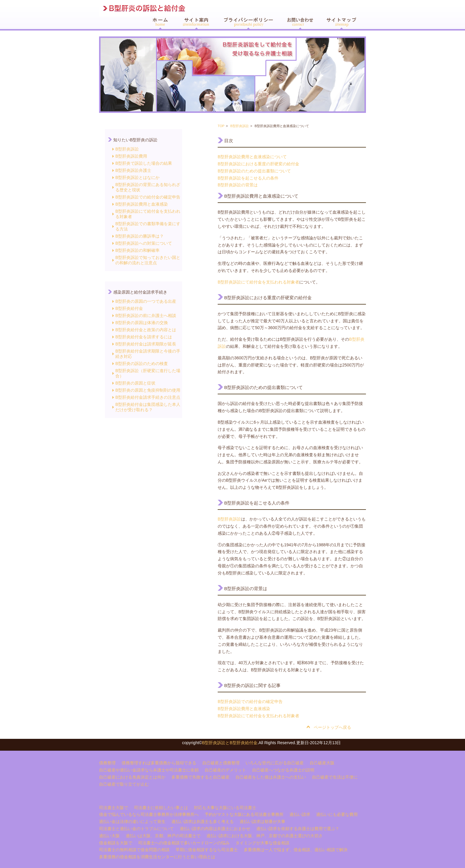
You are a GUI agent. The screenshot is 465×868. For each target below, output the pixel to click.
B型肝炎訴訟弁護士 (133, 170)
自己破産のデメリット (225, 770)
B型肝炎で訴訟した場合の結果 (144, 163)
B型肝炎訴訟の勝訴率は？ (140, 236)
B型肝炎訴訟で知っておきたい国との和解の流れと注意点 (148, 260)
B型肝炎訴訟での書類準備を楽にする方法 (148, 226)
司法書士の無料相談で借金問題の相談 (134, 850)
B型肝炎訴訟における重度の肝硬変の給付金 (258, 164)
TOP (221, 126)
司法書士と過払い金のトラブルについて (136, 829)
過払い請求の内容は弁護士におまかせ (215, 829)
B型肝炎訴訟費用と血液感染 (142, 204)
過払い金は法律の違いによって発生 (132, 821)
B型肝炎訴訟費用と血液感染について (252, 157)
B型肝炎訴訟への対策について (144, 243)
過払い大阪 (109, 836)
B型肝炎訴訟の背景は (238, 185)
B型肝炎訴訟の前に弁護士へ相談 (146, 316)
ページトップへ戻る (332, 727)
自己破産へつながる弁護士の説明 (283, 770)
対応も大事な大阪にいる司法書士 (225, 808)
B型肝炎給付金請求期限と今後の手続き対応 (148, 354)
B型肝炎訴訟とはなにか (137, 177)
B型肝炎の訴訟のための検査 (142, 363)
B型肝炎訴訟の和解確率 (137, 250)
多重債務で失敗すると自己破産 (200, 777)
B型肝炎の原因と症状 (135, 383)
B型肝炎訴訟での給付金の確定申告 (148, 197)
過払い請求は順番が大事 (262, 821)
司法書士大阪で (114, 808)
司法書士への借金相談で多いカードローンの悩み (184, 843)
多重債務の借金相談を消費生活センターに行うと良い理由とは (157, 857)
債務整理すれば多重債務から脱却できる (159, 763)
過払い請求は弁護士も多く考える (203, 821)
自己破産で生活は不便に (335, 777)
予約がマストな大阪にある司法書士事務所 (244, 814)
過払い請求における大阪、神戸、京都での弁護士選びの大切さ (265, 836)
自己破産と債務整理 (221, 763)
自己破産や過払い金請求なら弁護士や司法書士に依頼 (149, 770)
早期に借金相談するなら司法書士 (207, 850)
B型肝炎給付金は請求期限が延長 (146, 344)
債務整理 (107, 763)
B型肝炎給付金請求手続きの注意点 (148, 397)
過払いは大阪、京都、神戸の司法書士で (163, 836)
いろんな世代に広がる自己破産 (275, 763)
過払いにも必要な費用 (337, 814)
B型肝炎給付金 (129, 308)
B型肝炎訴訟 (127, 149)
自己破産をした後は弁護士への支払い (271, 777)
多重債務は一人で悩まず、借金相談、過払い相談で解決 (296, 850)
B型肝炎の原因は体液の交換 (142, 323)
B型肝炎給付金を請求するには (144, 337)
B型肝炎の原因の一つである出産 (146, 301)
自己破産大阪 (322, 763)
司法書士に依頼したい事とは (161, 808)
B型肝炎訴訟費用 (131, 156)
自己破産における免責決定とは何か (132, 777)
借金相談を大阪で (116, 843)
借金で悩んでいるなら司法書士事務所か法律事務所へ (149, 814)
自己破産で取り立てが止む (124, 784)
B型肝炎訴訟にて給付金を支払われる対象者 (148, 214)
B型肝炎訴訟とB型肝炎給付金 (230, 743)
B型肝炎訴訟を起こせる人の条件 (248, 178)
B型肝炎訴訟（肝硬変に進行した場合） (148, 373)
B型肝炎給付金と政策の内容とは (146, 330)
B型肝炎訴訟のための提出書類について (254, 171)
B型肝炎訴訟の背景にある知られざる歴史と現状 (148, 187)
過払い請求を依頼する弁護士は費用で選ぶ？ (298, 829)
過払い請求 (300, 814)
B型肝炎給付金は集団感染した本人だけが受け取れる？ (148, 407)
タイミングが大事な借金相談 (262, 843)
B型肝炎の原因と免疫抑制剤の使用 (148, 390)
